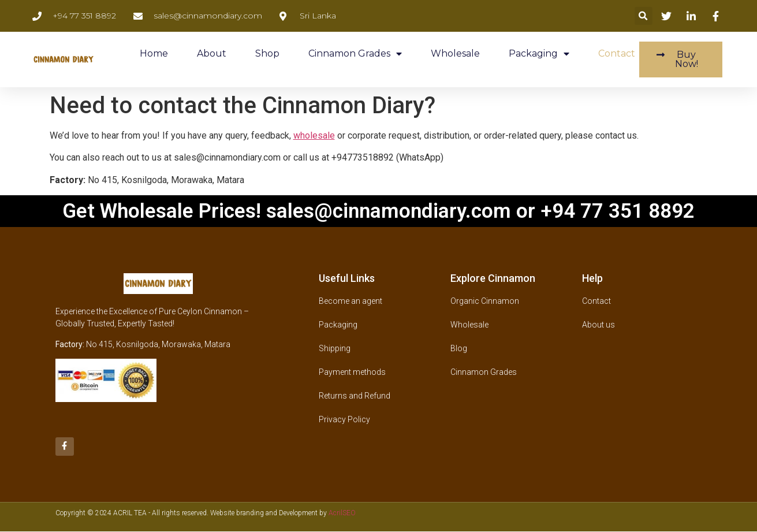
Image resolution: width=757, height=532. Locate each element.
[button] (644, 16)
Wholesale (455, 53)
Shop (267, 53)
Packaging (539, 54)
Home (154, 53)
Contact (617, 53)
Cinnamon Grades (355, 54)
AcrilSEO (342, 513)
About (212, 53)
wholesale (314, 135)
